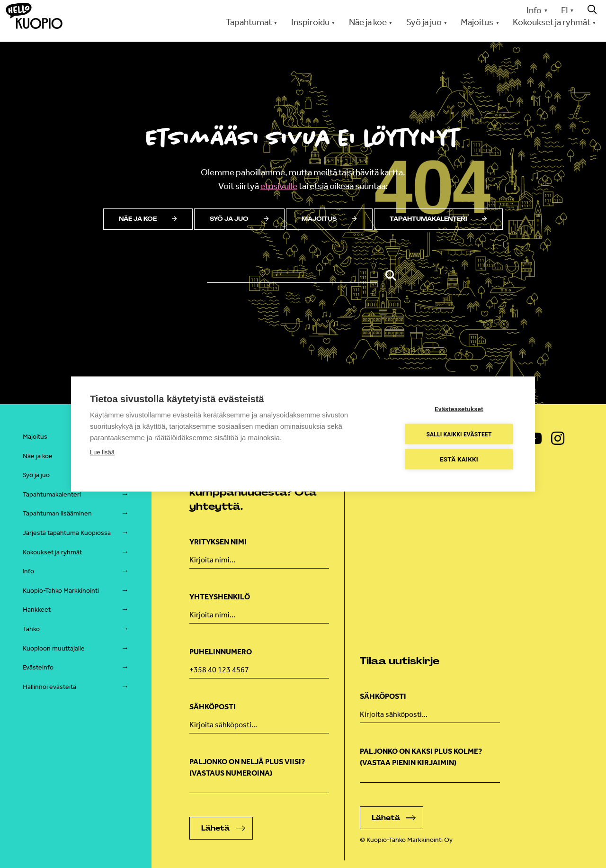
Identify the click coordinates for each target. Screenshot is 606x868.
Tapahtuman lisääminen (57, 513)
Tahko (31, 629)
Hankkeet (37, 610)
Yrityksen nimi (218, 542)
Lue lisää (102, 452)
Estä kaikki (459, 459)
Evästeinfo (38, 667)
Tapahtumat (249, 22)
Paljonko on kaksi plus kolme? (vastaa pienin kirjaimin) (421, 757)
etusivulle (279, 186)
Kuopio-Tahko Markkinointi (61, 591)
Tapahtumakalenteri (438, 219)
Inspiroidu (310, 22)
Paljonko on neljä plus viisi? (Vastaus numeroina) (247, 767)
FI (565, 10)
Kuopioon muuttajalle (54, 648)
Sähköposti (213, 707)
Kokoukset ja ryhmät (552, 22)
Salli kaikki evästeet (459, 434)
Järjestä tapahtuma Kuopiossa (67, 533)
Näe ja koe (368, 22)
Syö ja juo (424, 22)
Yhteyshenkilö (220, 597)
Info (534, 10)
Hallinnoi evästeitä (49, 687)
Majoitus (477, 22)
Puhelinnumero (221, 652)
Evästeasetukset (459, 409)
